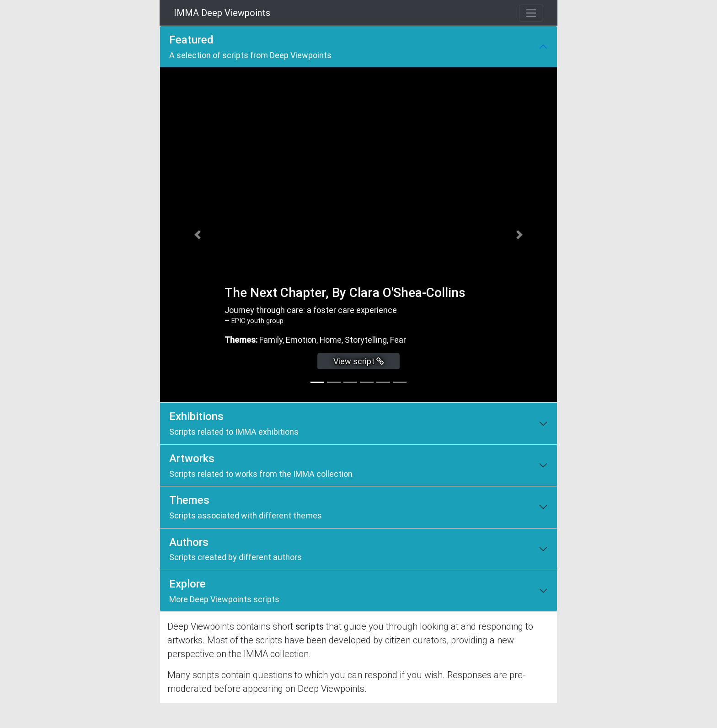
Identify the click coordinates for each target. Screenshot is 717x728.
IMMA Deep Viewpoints (222, 13)
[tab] (317, 382)
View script (359, 361)
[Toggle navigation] (531, 13)
